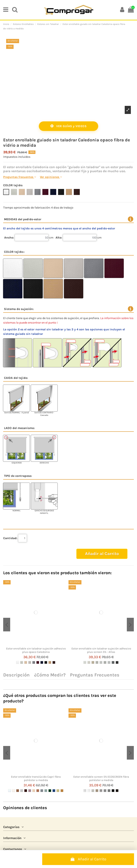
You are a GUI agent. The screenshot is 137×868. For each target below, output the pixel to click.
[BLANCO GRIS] (101, 791)
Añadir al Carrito (88, 859)
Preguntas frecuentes (20, 177)
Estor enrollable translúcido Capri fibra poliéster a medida (36, 778)
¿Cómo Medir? (50, 675)
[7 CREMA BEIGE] (34, 791)
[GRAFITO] (109, 791)
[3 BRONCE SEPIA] (18, 791)
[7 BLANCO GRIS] (109, 662)
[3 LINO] (93, 662)
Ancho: (9, 238)
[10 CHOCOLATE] (54, 662)
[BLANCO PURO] (89, 791)
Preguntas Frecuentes (95, 675)
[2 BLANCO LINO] (89, 662)
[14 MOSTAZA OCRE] (62, 791)
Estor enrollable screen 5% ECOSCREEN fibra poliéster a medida (101, 778)
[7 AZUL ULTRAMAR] (42, 662)
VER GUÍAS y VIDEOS (68, 126)
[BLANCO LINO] (93, 791)
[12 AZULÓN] (54, 791)
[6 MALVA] (30, 791)
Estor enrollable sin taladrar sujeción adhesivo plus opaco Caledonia (36, 650)
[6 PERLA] (105, 662)
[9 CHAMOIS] (50, 662)
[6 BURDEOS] (38, 662)
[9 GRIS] (42, 791)
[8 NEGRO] (46, 662)
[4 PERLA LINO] (97, 662)
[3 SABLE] (26, 662)
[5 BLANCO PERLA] (101, 662)
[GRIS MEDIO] (105, 791)
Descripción (16, 675)
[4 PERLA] (30, 662)
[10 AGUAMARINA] (46, 791)
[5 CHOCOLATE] (26, 791)
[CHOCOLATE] (117, 791)
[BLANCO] (85, 791)
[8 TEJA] (38, 791)
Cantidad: (10, 538)
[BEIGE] (97, 791)
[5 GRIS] (34, 662)
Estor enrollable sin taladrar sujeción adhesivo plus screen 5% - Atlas (101, 650)
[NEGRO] (113, 791)
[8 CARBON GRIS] (113, 662)
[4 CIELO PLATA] (22, 791)
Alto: (59, 238)
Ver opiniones (51, 177)
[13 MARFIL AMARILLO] (58, 791)
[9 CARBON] (117, 662)
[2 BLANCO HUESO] (14, 791)
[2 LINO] (22, 662)
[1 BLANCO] (18, 662)
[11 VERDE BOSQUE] (50, 791)
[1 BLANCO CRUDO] (10, 791)
